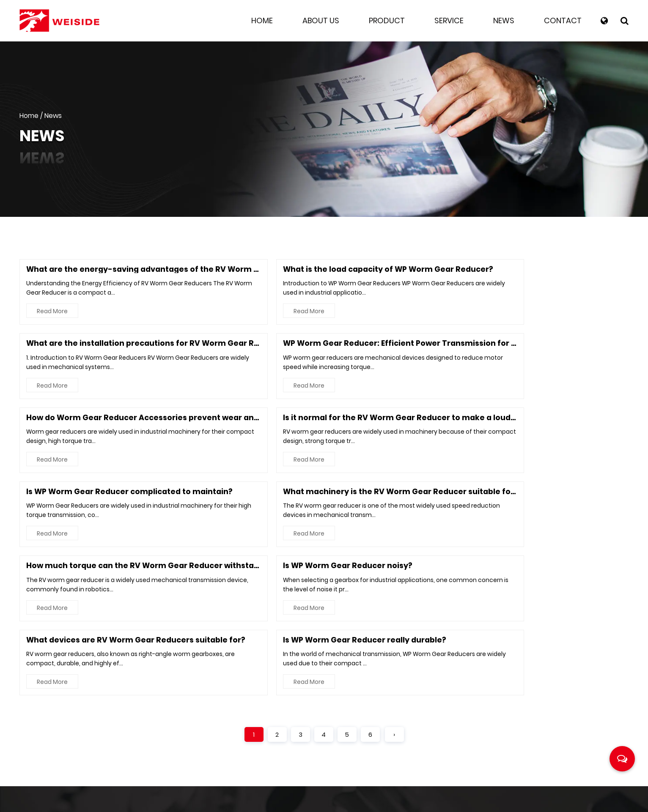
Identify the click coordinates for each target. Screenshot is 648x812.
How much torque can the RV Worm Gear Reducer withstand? (150, 420)
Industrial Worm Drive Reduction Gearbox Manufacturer (376, 800)
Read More (53, 312)
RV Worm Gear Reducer (548, 667)
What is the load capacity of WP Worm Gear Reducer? (289, 269)
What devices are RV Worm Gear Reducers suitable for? (448, 420)
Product (387, 21)
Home (262, 21)
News (504, 21)
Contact (563, 21)
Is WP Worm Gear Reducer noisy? (247, 420)
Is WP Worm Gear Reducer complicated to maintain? (441, 345)
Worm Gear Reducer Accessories (566, 693)
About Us (321, 21)
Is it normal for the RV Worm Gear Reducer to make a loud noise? (310, 345)
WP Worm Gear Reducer (549, 642)
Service (449, 21)
